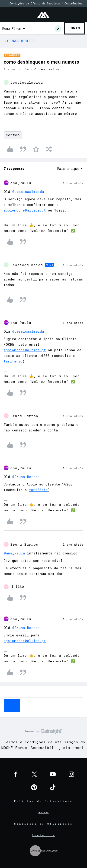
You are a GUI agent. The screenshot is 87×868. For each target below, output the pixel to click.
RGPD (44, 813)
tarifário (13, 361)
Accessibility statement (57, 748)
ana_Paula (21, 183)
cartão (13, 135)
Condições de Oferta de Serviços (35, 3)
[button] (58, 29)
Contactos (43, 835)
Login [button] (74, 28)
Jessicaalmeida (27, 83)
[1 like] (14, 587)
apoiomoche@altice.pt (25, 210)
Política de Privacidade (43, 801)
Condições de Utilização (43, 824)
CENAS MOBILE (21, 41)
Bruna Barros (24, 416)
